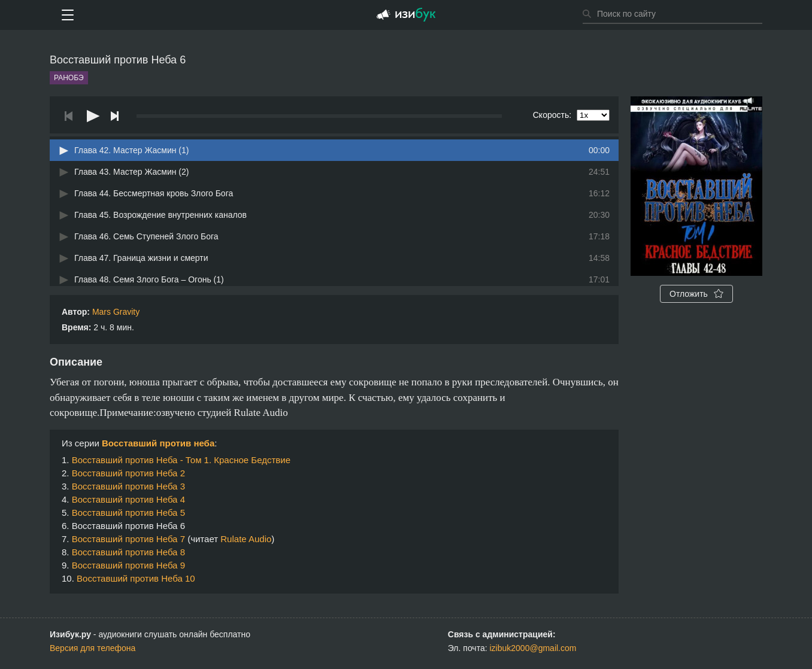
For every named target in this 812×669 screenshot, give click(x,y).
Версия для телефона (93, 648)
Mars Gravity (116, 312)
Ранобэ (69, 78)
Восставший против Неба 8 (128, 552)
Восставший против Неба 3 (128, 486)
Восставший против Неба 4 (128, 499)
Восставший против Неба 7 (128, 539)
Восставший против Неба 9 (128, 565)
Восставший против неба (158, 443)
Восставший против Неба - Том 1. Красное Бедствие (181, 460)
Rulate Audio (246, 539)
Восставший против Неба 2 (128, 473)
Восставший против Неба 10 (136, 578)
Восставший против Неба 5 (128, 513)
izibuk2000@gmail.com (533, 648)
